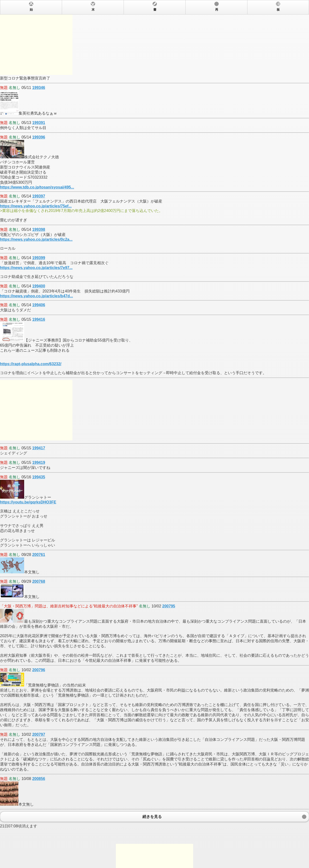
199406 (39, 305)
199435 (39, 477)
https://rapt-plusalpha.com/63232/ (31, 364)
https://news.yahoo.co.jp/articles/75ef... (36, 206)
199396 (39, 137)
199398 (39, 230)
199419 (39, 463)
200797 (39, 734)
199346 (39, 88)
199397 (39, 196)
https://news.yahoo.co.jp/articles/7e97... (36, 268)
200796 (39, 670)
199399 (39, 258)
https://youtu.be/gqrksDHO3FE (28, 502)
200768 (39, 581)
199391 (39, 123)
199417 (39, 448)
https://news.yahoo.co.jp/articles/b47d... (36, 296)
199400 (39, 286)
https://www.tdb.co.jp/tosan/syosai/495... (37, 187)
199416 (39, 319)
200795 (169, 606)
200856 (39, 779)
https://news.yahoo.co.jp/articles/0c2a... (36, 239)
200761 (39, 555)
